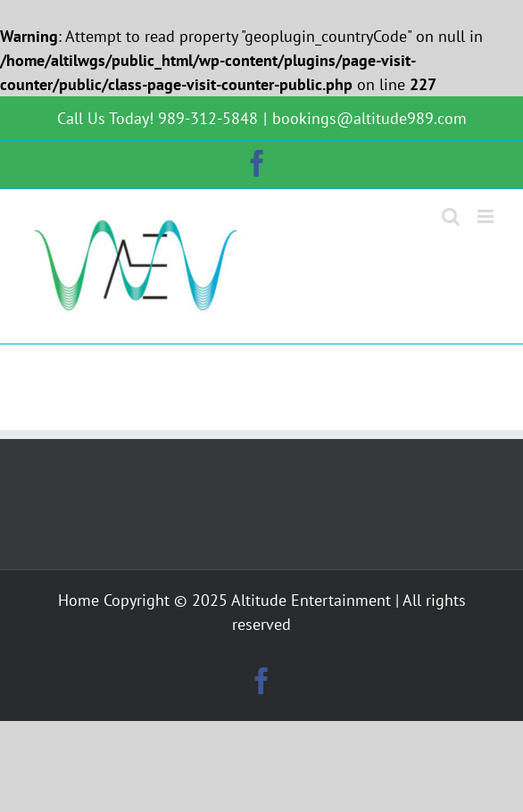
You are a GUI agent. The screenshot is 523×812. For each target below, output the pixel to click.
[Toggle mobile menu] (487, 216)
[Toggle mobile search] (451, 216)
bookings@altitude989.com (369, 118)
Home (79, 600)
